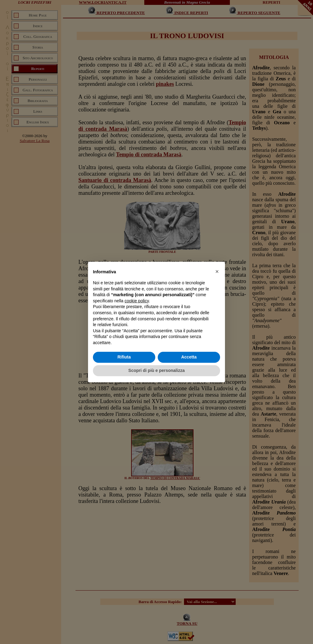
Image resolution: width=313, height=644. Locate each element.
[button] (217, 271)
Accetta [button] (189, 357)
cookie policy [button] (137, 301)
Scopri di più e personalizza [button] (156, 370)
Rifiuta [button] (124, 357)
